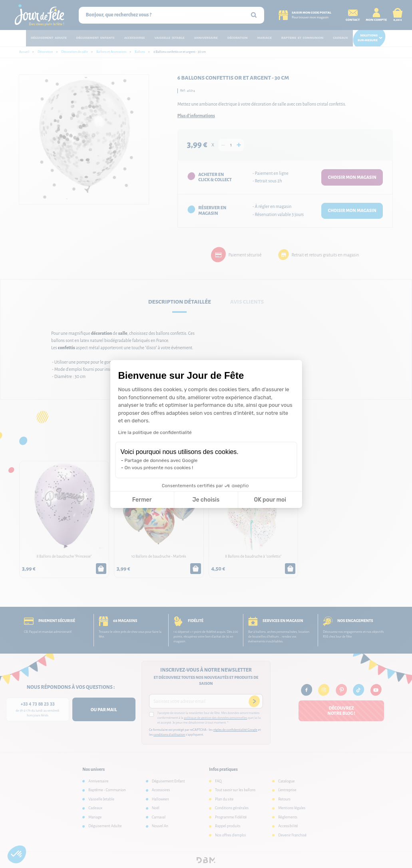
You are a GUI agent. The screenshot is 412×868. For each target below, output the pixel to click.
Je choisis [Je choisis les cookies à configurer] (206, 500)
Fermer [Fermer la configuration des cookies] (142, 500)
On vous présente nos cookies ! (159, 468)
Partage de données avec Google (161, 460)
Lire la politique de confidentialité (155, 432)
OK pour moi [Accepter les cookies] (270, 500)
